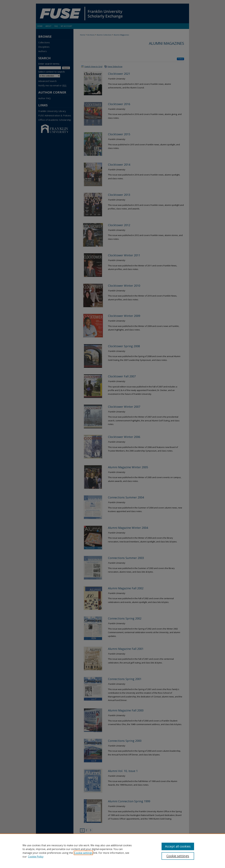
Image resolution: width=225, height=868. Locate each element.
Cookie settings (83, 853)
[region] (112, 851)
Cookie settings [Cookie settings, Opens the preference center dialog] (178, 856)
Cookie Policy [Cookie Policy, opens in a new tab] (36, 857)
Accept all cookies (178, 846)
